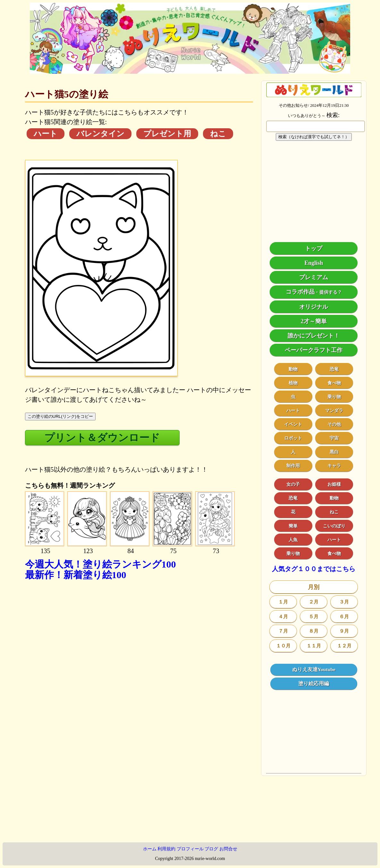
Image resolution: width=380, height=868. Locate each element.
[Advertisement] (139, 649)
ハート (46, 134)
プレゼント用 (167, 134)
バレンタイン (100, 134)
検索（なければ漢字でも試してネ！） (314, 137)
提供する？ (331, 292)
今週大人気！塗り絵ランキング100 (101, 564)
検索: (333, 115)
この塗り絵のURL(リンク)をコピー (60, 416)
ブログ (211, 849)
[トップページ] (190, 72)
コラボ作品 (300, 292)
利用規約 (166, 849)
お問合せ (228, 849)
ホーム (150, 849)
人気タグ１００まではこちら (314, 569)
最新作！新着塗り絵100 (76, 575)
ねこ (218, 134)
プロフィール (190, 849)
